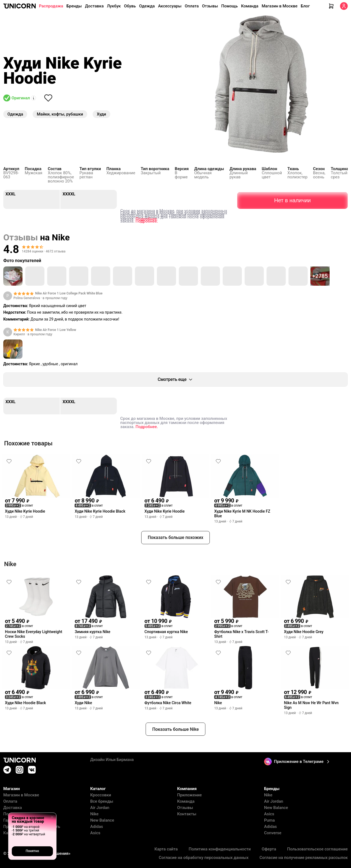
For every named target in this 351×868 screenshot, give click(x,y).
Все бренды (102, 801)
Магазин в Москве (280, 6)
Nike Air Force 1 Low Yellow (56, 330)
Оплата (192, 6)
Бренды (74, 6)
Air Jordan (100, 808)
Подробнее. (147, 219)
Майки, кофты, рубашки (60, 114)
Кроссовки (101, 795)
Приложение (189, 795)
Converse (273, 833)
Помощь (230, 6)
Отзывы (210, 6)
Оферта (269, 849)
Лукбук (114, 6)
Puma (269, 820)
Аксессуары (170, 6)
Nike (94, 814)
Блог (305, 6)
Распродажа (51, 6)
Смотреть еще (175, 380)
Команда (250, 6)
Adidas (97, 827)
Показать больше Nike (175, 729)
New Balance (102, 820)
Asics (95, 833)
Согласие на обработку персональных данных (204, 858)
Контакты (187, 814)
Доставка (94, 6)
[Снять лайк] (48, 98)
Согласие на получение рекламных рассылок (304, 858)
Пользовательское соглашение (317, 849)
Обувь (130, 6)
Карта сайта (166, 849)
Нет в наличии (293, 198)
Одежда (147, 6)
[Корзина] (331, 6)
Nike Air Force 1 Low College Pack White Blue (69, 293)
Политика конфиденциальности (220, 849)
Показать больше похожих (176, 537)
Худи (101, 114)
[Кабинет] (344, 6)
